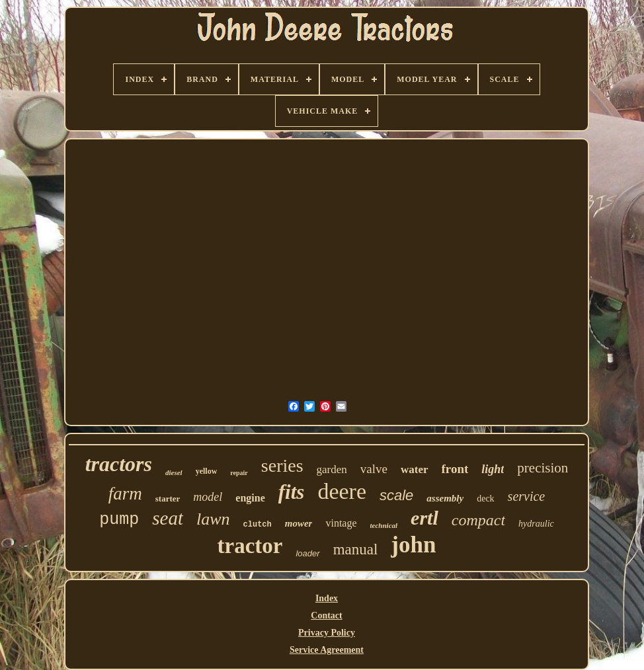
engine (250, 498)
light (493, 469)
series (282, 465)
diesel (174, 472)
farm (125, 494)
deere (342, 491)
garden (332, 469)
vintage (341, 523)
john (413, 545)
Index (327, 598)
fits (292, 492)
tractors (119, 464)
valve (374, 469)
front (455, 469)
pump (119, 520)
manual (356, 549)
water (415, 469)
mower (299, 523)
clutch (258, 525)
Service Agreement (327, 650)
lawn (213, 519)
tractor (250, 546)
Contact (326, 615)
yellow (207, 471)
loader (307, 553)
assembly (445, 498)
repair (239, 473)
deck (485, 499)
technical (384, 525)
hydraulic (536, 524)
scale (396, 495)
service (527, 496)
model (208, 497)
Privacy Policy (327, 633)
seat (168, 518)
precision (543, 468)
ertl (424, 518)
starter (168, 499)
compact (478, 520)
